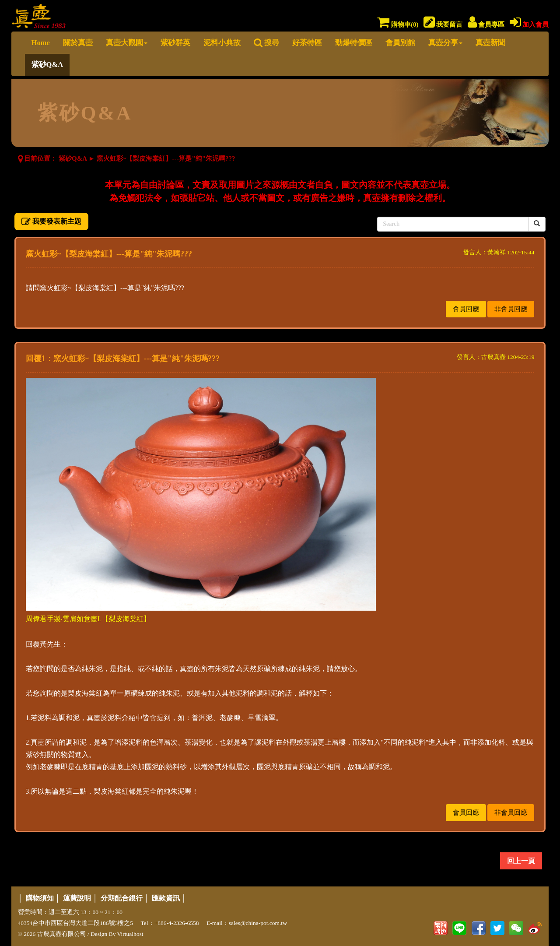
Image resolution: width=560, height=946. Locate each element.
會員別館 (400, 43)
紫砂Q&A (47, 65)
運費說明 (77, 898)
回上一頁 (521, 861)
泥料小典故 (222, 43)
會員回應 (466, 309)
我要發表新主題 (51, 221)
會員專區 (486, 25)
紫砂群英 (175, 43)
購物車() (398, 25)
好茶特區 (307, 43)
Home (41, 43)
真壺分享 (445, 43)
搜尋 (266, 43)
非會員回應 (511, 309)
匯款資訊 (166, 898)
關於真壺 (78, 43)
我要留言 (443, 25)
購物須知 (40, 898)
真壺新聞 (490, 43)
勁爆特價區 (354, 43)
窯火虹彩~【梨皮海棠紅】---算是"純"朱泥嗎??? (166, 158)
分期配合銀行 (122, 898)
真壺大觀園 (127, 43)
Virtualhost (130, 934)
